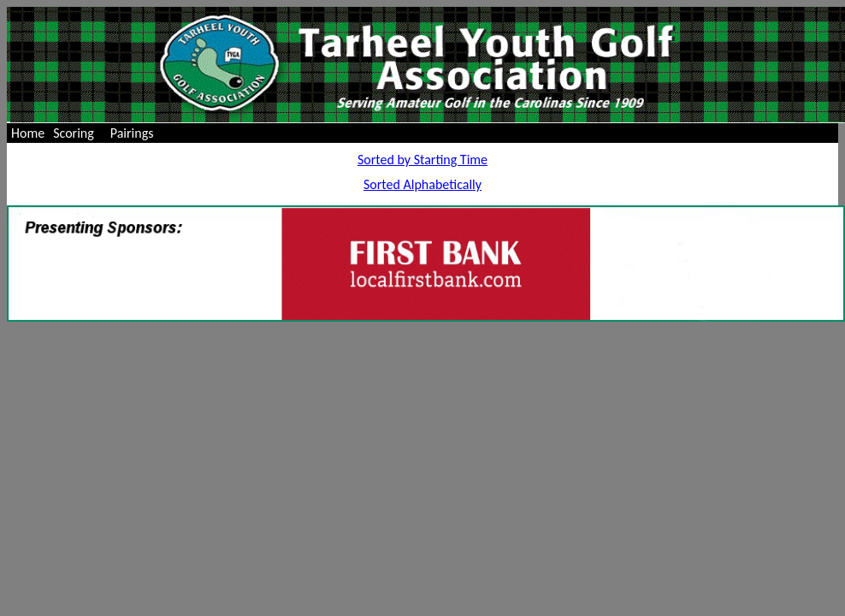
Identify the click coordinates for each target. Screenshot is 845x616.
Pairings (132, 133)
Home (28, 133)
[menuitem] (28, 133)
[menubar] (86, 133)
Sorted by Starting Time (422, 160)
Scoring (74, 133)
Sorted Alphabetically (422, 184)
